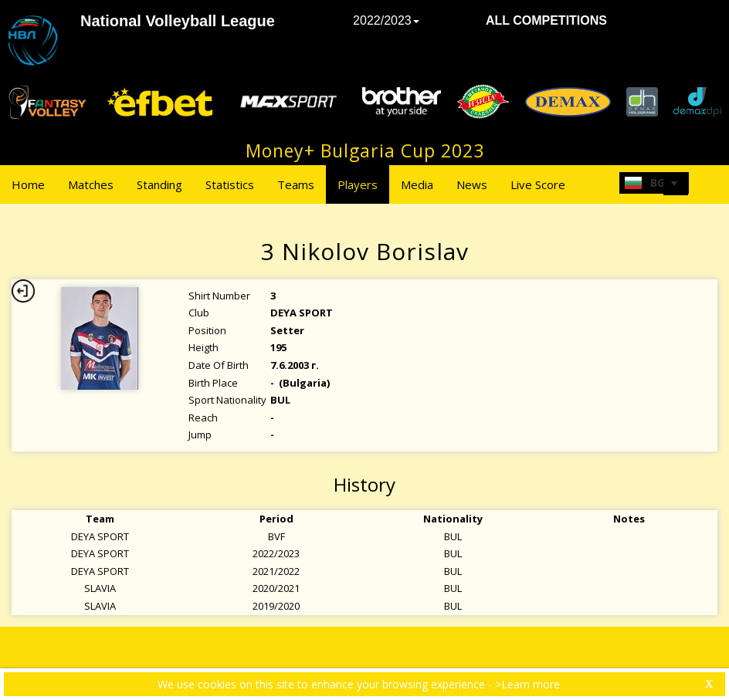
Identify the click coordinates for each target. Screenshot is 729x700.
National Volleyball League (178, 21)
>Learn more (527, 684)
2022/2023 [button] (386, 20)
